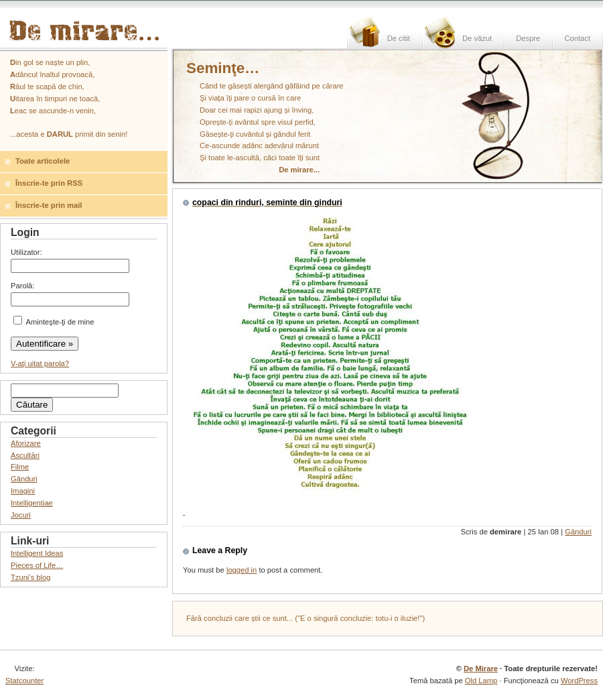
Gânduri (578, 532)
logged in (242, 570)
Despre (528, 38)
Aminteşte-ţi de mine (54, 322)
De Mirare (481, 668)
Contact (577, 38)
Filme (20, 467)
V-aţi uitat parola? (40, 363)
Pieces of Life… (37, 565)
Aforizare (26, 443)
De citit (399, 38)
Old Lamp (481, 681)
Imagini (23, 491)
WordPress (579, 681)
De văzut (477, 38)
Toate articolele (43, 161)
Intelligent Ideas (37, 553)
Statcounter (24, 681)
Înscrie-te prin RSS (49, 183)
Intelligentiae (32, 503)
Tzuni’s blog (31, 577)
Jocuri (21, 515)
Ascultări (25, 455)
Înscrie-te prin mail (49, 205)
